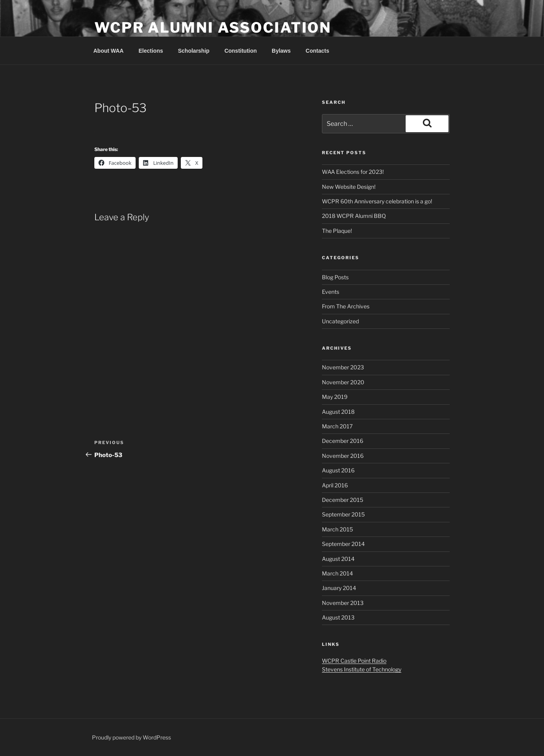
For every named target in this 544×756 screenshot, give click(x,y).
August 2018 (338, 412)
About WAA (109, 51)
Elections (151, 51)
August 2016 (338, 470)
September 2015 (343, 514)
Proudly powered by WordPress (131, 737)
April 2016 (335, 485)
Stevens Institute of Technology (362, 669)
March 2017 (337, 426)
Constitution (241, 51)
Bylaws (281, 51)
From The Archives (346, 306)
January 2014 (339, 588)
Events (331, 292)
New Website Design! (349, 187)
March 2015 (337, 529)
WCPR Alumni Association (213, 28)
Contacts (318, 51)
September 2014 (343, 544)
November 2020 (343, 382)
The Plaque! (337, 231)
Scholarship (194, 51)
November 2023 (343, 367)
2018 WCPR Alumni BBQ (354, 216)
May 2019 (335, 397)
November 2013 (343, 603)
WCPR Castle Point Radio (354, 661)
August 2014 (338, 559)
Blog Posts (335, 277)
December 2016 (343, 441)
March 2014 (337, 573)
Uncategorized (340, 321)
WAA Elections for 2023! (353, 172)
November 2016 (343, 456)
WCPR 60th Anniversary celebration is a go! (377, 201)
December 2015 (343, 500)
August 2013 (338, 617)
